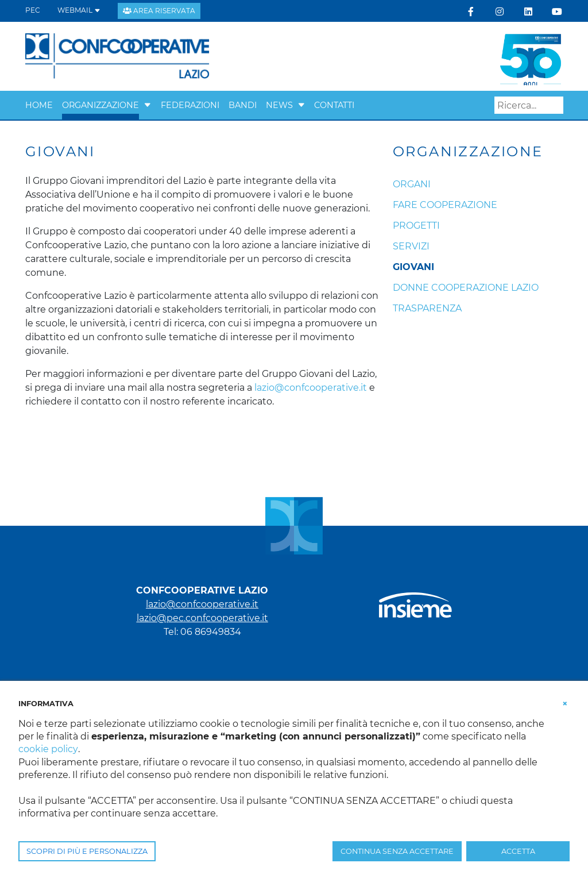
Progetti (416, 226)
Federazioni (190, 105)
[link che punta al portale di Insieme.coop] (415, 600)
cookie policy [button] (48, 749)
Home (39, 105)
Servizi (411, 246)
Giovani (413, 267)
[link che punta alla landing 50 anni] (531, 55)
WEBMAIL (79, 10)
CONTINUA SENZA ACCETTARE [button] (397, 851)
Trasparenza (427, 308)
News (279, 105)
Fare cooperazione (445, 205)
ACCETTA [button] (518, 851)
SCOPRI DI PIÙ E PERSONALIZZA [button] (87, 851)
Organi (412, 184)
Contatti (334, 105)
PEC (33, 10)
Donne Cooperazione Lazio (466, 288)
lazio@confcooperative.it (311, 388)
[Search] (529, 105)
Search (555, 106)
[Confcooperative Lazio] (118, 55)
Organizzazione (100, 105)
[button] (148, 105)
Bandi (243, 105)
